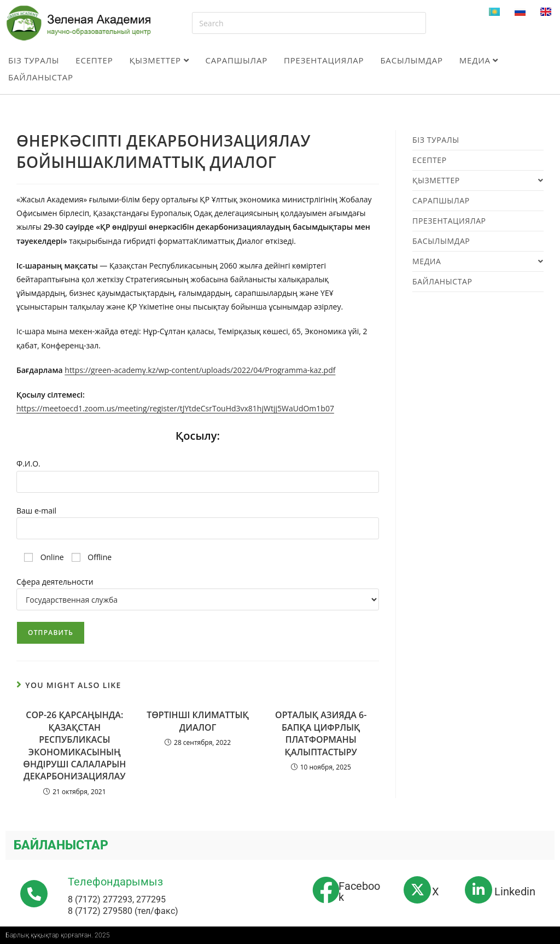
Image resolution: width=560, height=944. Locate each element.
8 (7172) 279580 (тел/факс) (123, 911)
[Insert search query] (309, 23)
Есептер (94, 60)
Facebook (359, 891)
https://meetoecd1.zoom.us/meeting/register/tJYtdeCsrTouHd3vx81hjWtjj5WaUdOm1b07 (175, 408)
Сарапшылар (236, 60)
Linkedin (515, 891)
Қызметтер (159, 60)
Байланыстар (41, 77)
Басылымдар (411, 60)
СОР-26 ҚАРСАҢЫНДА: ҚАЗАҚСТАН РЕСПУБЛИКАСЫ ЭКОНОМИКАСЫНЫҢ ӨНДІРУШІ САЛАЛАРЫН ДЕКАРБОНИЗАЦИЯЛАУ (74, 745)
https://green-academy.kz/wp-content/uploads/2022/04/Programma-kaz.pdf (200, 370)
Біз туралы (34, 60)
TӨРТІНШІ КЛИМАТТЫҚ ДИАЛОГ (198, 721)
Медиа (479, 60)
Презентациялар (324, 60)
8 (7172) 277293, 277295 (117, 899)
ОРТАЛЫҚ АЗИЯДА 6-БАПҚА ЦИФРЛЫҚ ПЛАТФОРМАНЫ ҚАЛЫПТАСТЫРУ (321, 733)
